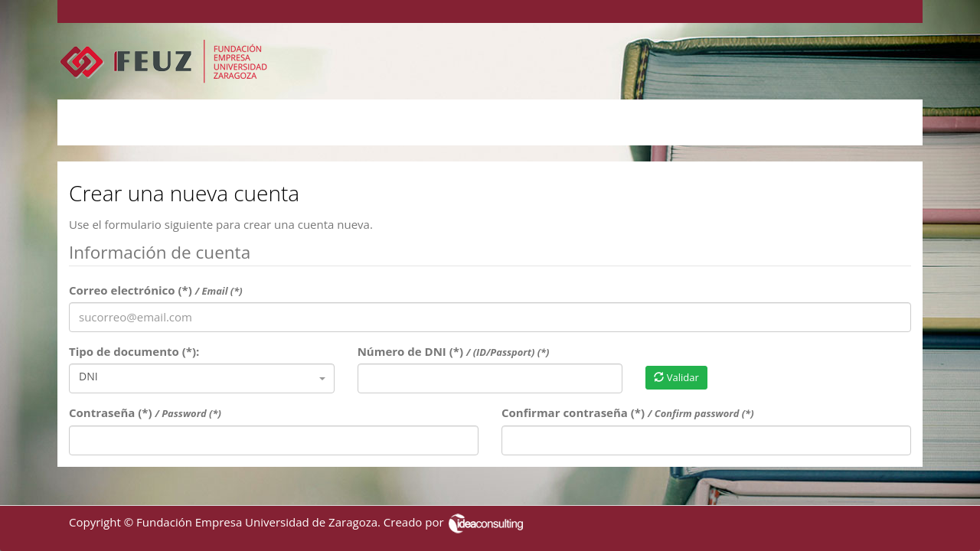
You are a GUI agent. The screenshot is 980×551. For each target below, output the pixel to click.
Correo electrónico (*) (156, 290)
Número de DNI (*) (454, 351)
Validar (676, 377)
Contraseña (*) (145, 412)
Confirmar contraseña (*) (628, 412)
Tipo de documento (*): (134, 351)
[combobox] (202, 378)
